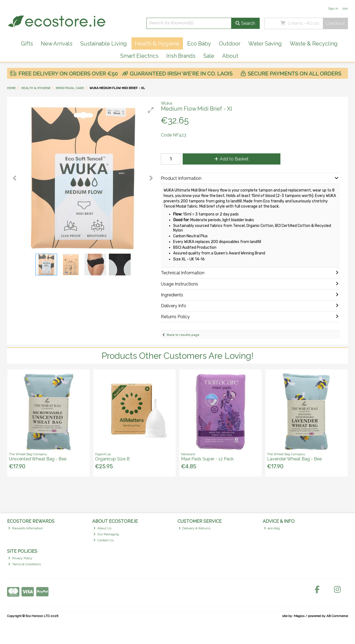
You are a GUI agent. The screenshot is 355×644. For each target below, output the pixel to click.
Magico (299, 616)
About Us (102, 528)
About (230, 56)
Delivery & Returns (195, 528)
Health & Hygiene (157, 44)
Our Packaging (106, 534)
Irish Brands (181, 56)
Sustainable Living (104, 44)
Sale (209, 56)
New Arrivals (57, 44)
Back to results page (183, 335)
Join (345, 8)
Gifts (27, 44)
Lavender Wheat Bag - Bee (294, 459)
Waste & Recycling (314, 44)
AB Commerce (337, 616)
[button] (151, 110)
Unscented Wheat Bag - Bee (38, 459)
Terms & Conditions (25, 564)
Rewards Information (25, 528)
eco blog (272, 528)
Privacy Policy (20, 558)
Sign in (333, 8)
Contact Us (103, 540)
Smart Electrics (139, 56)
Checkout (335, 23)
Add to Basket (232, 159)
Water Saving (265, 44)
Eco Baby (199, 44)
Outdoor (230, 44)
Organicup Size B (112, 459)
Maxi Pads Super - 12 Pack (207, 459)
